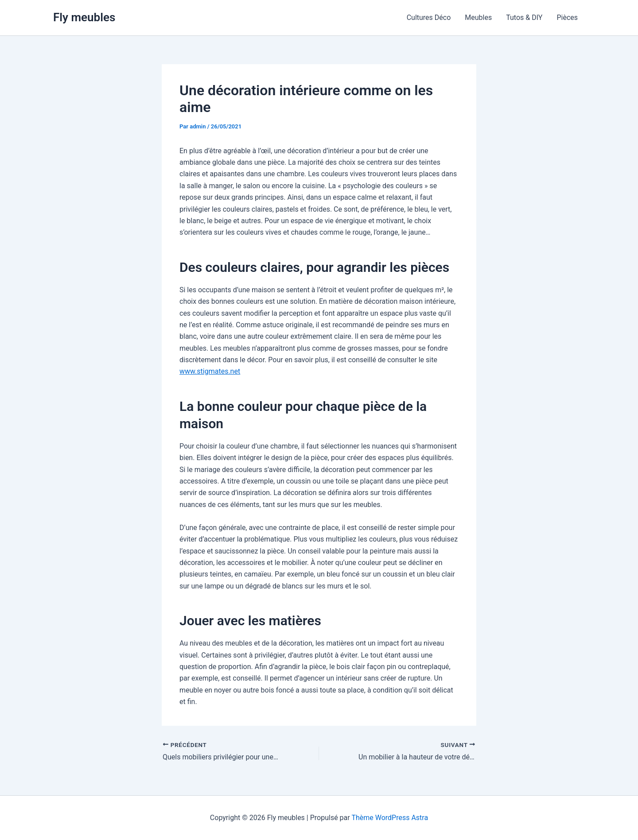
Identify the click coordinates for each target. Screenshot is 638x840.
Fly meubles (84, 17)
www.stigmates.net (210, 371)
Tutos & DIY (524, 17)
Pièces (567, 17)
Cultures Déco (429, 17)
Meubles (478, 17)
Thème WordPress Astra (390, 818)
